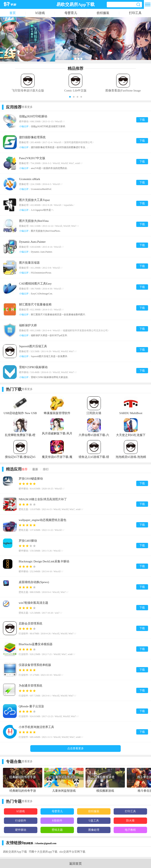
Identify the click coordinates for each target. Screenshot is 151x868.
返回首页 (75, 864)
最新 (35, 469)
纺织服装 (103, 13)
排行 (46, 469)
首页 (13, 13)
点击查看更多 (75, 748)
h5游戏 (40, 13)
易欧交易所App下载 (15, 852)
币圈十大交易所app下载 (43, 852)
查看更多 (27, 107)
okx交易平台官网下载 (72, 852)
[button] (70, 97)
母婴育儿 (71, 13)
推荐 (25, 469)
